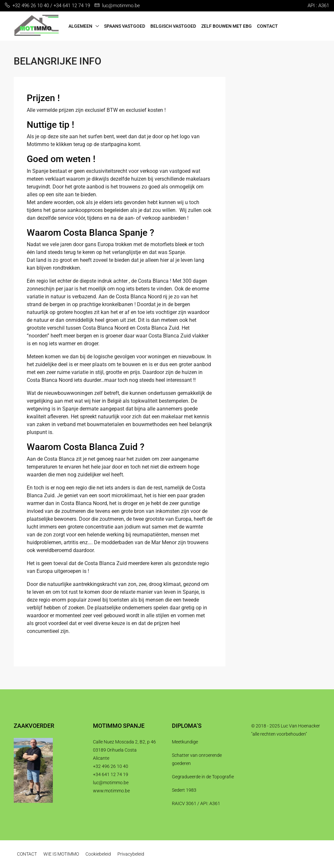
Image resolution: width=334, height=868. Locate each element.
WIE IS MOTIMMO (61, 854)
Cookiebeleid (98, 854)
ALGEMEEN (80, 26)
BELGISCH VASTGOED (173, 26)
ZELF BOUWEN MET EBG (227, 26)
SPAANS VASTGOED (125, 26)
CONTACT (267, 26)
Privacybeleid (131, 854)
